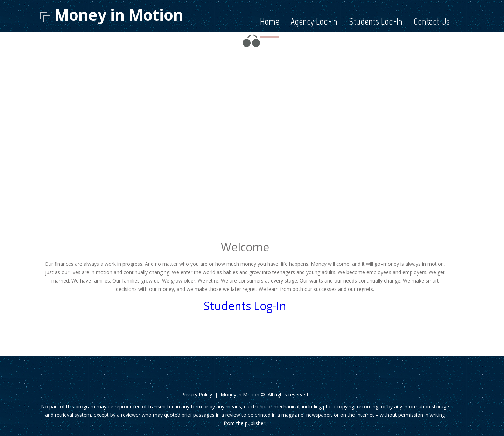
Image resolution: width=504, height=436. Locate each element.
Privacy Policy (197, 395)
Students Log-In (376, 22)
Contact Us (432, 22)
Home (270, 22)
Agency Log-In (314, 22)
